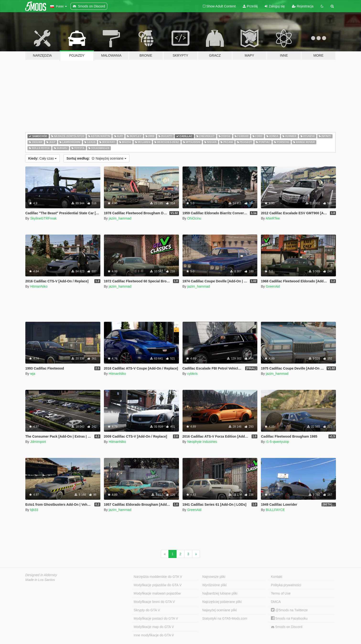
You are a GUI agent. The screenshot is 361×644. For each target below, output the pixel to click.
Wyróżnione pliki (215, 585)
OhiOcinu (194, 218)
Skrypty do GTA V (147, 610)
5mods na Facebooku (289, 618)
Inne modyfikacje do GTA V (154, 635)
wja (33, 374)
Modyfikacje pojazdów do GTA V (158, 585)
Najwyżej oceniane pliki (220, 610)
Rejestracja (303, 6)
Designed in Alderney (41, 575)
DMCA (276, 602)
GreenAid (273, 286)
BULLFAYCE (275, 510)
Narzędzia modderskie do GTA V (158, 577)
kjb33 (34, 510)
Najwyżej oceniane (96, 158)
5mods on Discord (287, 627)
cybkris (193, 374)
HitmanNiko (39, 286)
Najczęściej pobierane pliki (222, 602)
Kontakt (277, 577)
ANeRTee (273, 218)
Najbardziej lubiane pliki (220, 593)
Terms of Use (281, 593)
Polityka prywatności (286, 585)
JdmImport (38, 442)
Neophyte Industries (202, 442)
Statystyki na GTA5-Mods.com (225, 618)
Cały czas (42, 158)
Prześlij (250, 6)
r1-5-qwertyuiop (277, 442)
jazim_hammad (120, 218)
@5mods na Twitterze (289, 610)
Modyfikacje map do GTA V (154, 627)
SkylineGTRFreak (43, 218)
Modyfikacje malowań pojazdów (157, 593)
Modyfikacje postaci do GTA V (156, 618)
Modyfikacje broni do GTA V (154, 602)
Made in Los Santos (40, 580)
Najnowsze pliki (214, 577)
